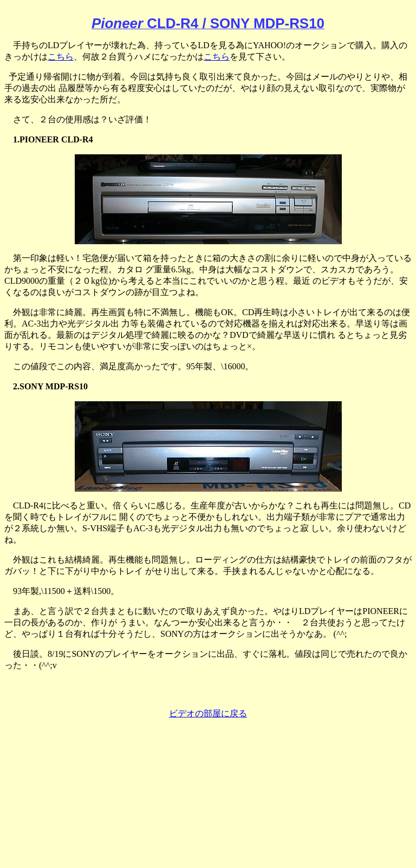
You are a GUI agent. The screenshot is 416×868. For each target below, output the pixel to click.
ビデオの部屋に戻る (208, 713)
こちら (61, 57)
